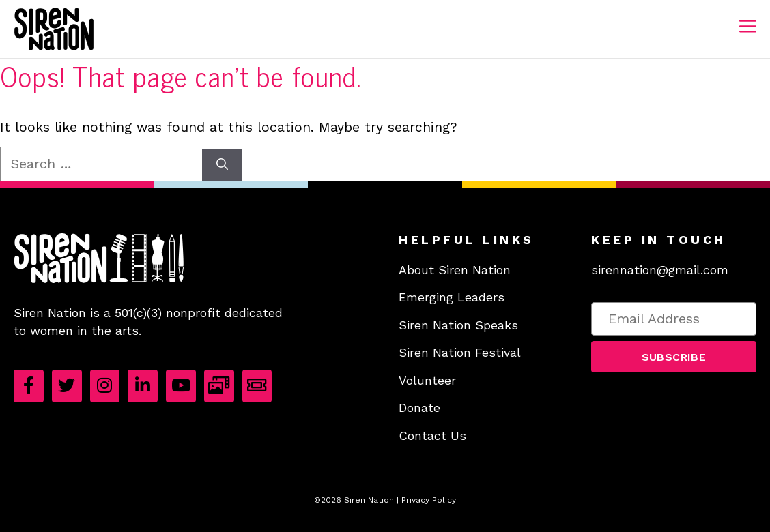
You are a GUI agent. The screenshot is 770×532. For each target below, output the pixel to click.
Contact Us (432, 435)
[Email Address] (674, 319)
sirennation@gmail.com (660, 270)
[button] (674, 356)
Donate (419, 408)
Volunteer (427, 380)
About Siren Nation (455, 270)
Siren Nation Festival (460, 352)
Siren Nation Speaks (458, 325)
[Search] (222, 165)
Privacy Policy (429, 500)
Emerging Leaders (452, 297)
